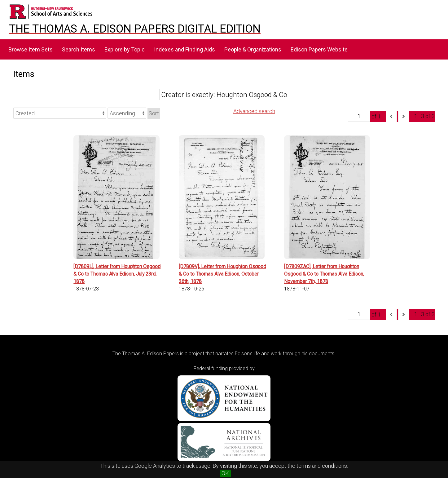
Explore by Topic (125, 49)
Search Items (79, 49)
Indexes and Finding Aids (184, 49)
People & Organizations (253, 49)
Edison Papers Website (319, 49)
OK (225, 473)
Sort (154, 113)
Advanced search (254, 111)
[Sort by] (60, 113)
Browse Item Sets (31, 49)
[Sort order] (127, 113)
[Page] (359, 116)
